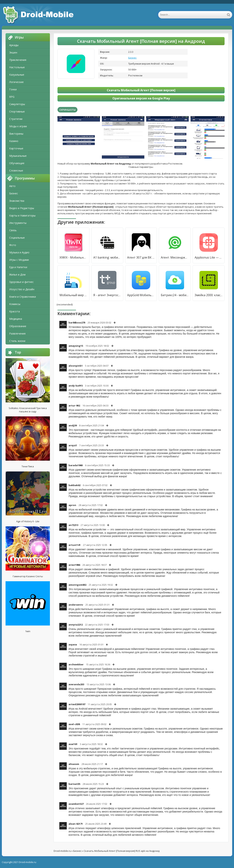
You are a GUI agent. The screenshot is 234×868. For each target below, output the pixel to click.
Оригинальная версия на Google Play (141, 98)
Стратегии (16, 119)
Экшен (13, 52)
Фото (13, 245)
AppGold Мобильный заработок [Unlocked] (141, 295)
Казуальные (17, 75)
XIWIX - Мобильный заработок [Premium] (73, 257)
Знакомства (17, 201)
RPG (12, 97)
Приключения (18, 60)
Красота (15, 311)
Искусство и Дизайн (22, 289)
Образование (18, 326)
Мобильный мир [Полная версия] (73, 295)
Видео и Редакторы (22, 208)
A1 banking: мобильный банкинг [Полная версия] (107, 257)
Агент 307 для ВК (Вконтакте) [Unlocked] (141, 257)
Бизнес (14, 193)
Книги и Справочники (23, 297)
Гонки (13, 89)
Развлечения (17, 333)
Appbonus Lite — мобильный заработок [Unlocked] (209, 257)
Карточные (16, 148)
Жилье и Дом (17, 274)
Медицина (16, 319)
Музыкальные (18, 156)
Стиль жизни (17, 341)
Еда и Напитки (18, 267)
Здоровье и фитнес (21, 282)
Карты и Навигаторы (22, 215)
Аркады (14, 45)
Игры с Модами (19, 260)
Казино (14, 141)
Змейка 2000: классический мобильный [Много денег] (209, 295)
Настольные (17, 67)
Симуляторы (17, 104)
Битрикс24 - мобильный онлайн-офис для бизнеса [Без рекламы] (175, 295)
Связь (13, 230)
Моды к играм (18, 126)
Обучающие (17, 163)
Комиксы (15, 304)
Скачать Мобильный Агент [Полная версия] (141, 90)
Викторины (16, 134)
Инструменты (18, 223)
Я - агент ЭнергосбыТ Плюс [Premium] (107, 295)
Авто (12, 186)
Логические (16, 82)
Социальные (17, 238)
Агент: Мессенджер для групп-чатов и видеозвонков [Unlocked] (175, 257)
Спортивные (17, 111)
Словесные (16, 170)
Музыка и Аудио (19, 252)
